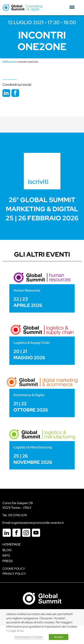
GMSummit (9, 62)
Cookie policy (14, 569)
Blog (7, 550)
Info (6, 556)
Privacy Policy (14, 574)
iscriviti (38, 182)
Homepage (12, 544)
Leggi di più (16, 631)
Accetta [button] (59, 637)
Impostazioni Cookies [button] (29, 637)
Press (8, 561)
